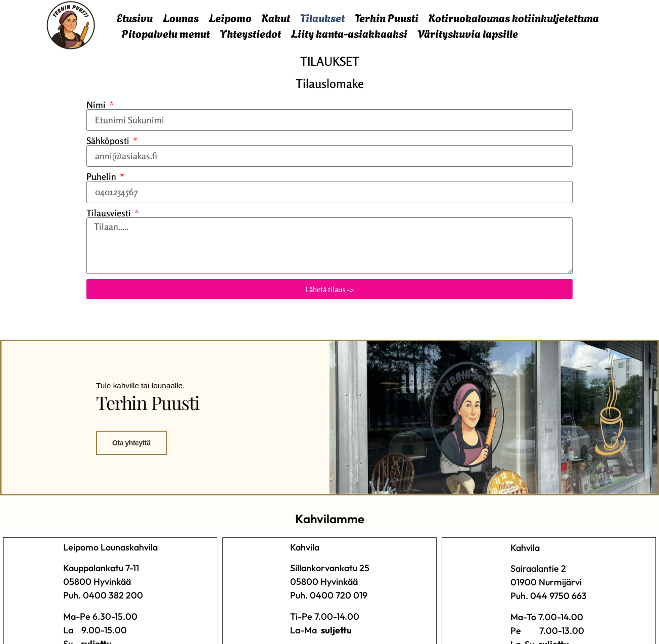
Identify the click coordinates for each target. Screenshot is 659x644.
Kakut (276, 17)
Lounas (181, 17)
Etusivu (135, 17)
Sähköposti (109, 141)
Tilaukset (322, 17)
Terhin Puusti (387, 17)
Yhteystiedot (250, 33)
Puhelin (102, 176)
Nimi (97, 105)
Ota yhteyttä (129, 496)
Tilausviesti (110, 213)
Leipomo (230, 17)
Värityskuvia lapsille (468, 33)
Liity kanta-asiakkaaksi (349, 33)
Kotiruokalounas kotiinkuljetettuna (514, 17)
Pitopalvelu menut (166, 33)
